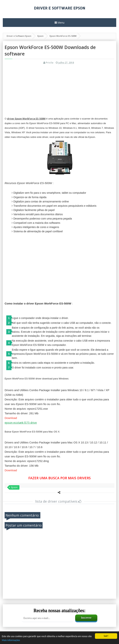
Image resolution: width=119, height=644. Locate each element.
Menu (61, 23)
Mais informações (11, 640)
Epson (14, 487)
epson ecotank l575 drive (21, 422)
